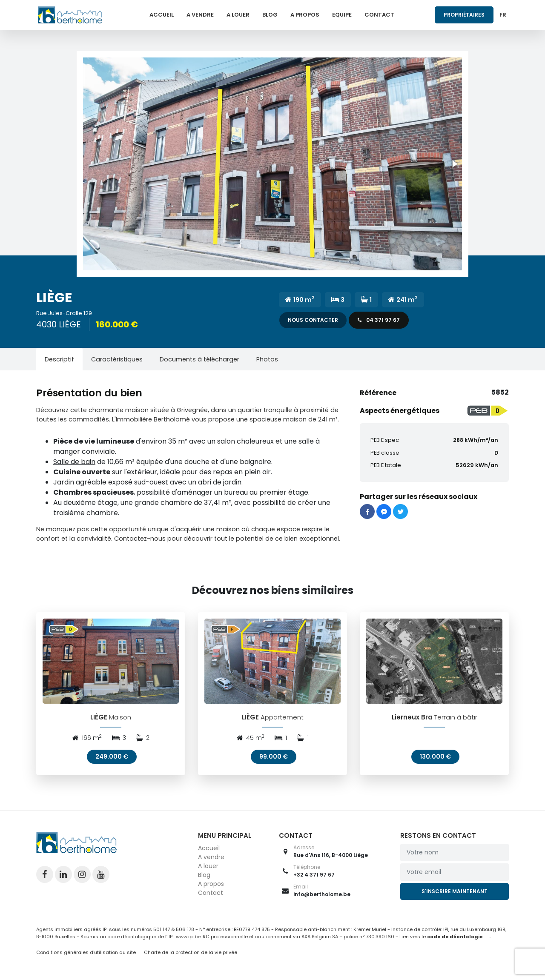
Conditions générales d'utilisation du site (86, 954)
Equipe (342, 15)
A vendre (200, 15)
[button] (272, 164)
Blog (270, 15)
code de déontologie (455, 938)
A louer (238, 15)
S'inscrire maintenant (455, 893)
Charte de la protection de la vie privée (191, 954)
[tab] (59, 359)
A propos (305, 15)
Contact (379, 15)
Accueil (162, 15)
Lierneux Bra (412, 718)
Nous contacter (313, 320)
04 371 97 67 (379, 320)
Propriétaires (464, 15)
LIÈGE (99, 718)
